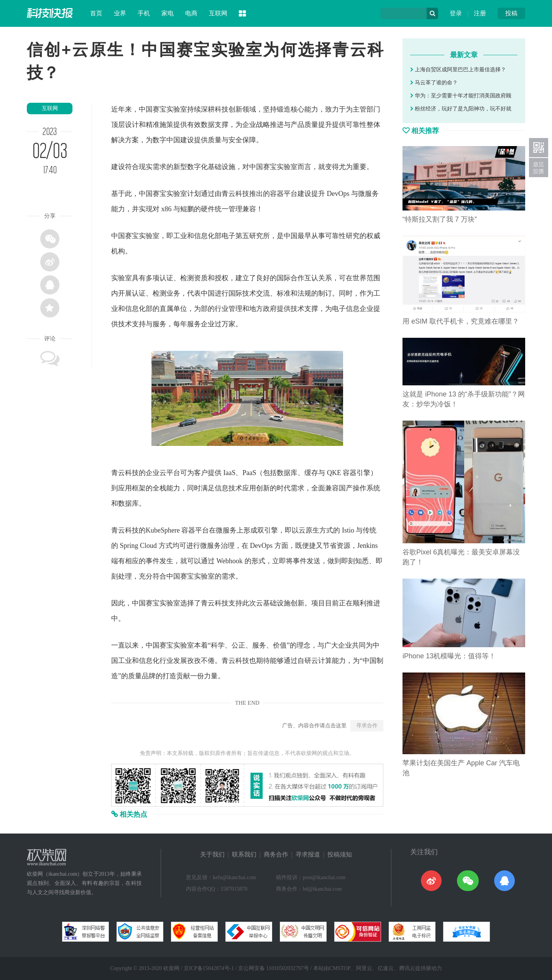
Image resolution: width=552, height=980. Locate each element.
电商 (191, 13)
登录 (456, 13)
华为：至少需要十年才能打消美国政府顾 (461, 96)
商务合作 (276, 854)
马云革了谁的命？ (434, 83)
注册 (480, 13)
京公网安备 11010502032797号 (274, 968)
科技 (222, 109)
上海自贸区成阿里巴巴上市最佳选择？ (458, 70)
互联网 (218, 13)
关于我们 (212, 854)
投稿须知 (340, 854)
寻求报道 (308, 854)
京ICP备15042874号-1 (209, 968)
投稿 (511, 13)
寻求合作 (367, 726)
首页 (96, 13)
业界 (120, 13)
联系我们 (244, 854)
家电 (168, 13)
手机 (144, 13)
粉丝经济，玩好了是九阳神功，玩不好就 (461, 109)
